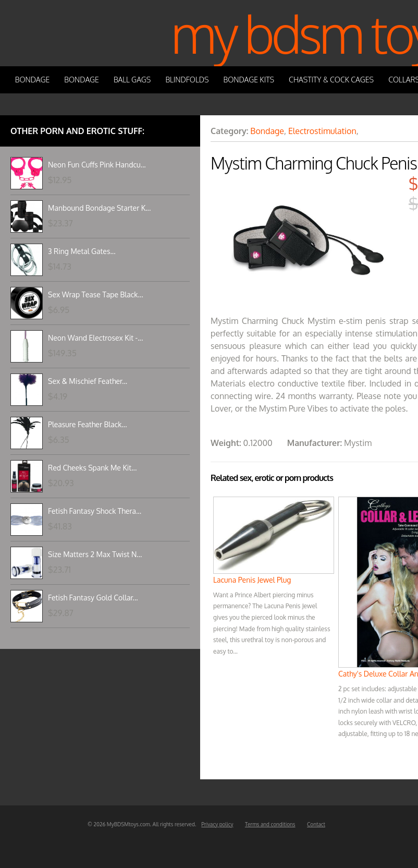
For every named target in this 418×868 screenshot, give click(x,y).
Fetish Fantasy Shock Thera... (95, 511)
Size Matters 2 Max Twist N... (95, 554)
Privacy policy (217, 824)
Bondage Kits (249, 80)
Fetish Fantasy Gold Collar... (93, 598)
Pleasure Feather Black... (88, 424)
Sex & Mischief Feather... (88, 381)
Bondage (33, 80)
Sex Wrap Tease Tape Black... (96, 294)
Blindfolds (187, 80)
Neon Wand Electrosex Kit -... (95, 338)
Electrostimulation (322, 131)
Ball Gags (132, 80)
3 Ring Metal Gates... (82, 251)
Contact (316, 824)
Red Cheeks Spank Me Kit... (92, 468)
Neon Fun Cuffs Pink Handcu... (97, 165)
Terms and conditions (270, 824)
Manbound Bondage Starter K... (99, 208)
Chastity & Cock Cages (331, 80)
